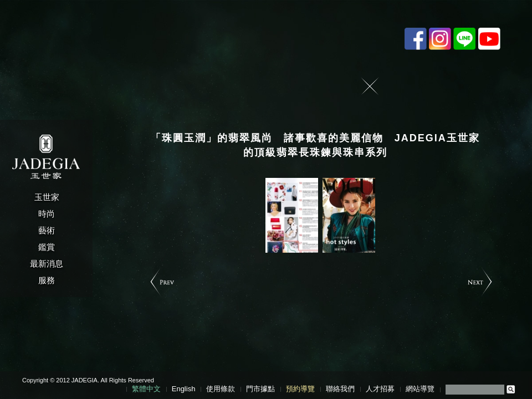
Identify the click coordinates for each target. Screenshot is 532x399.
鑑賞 (47, 247)
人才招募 (380, 389)
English (184, 389)
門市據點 (260, 389)
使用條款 (221, 389)
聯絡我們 (340, 389)
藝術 (47, 230)
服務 (47, 280)
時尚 (47, 214)
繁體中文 (146, 389)
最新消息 (47, 264)
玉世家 (47, 197)
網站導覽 (420, 389)
